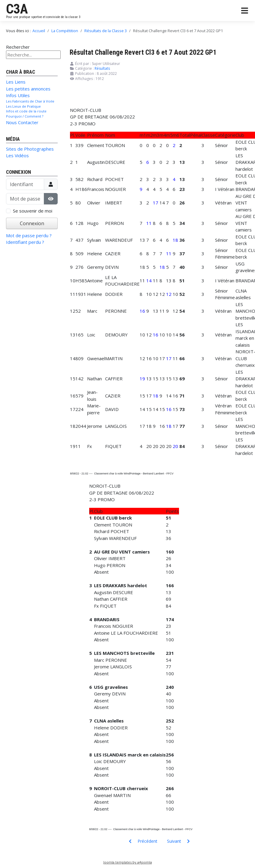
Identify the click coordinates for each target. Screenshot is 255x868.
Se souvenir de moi (33, 211)
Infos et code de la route (26, 111)
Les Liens (16, 82)
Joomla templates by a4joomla (128, 862)
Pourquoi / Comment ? (25, 116)
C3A (17, 9)
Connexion (32, 223)
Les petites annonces (28, 89)
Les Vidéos (17, 155)
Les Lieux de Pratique (23, 106)
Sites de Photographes (30, 149)
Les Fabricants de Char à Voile (30, 101)
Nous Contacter (22, 122)
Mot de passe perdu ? (29, 235)
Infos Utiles (18, 95)
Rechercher (18, 47)
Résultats (102, 68)
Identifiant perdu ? (25, 242)
